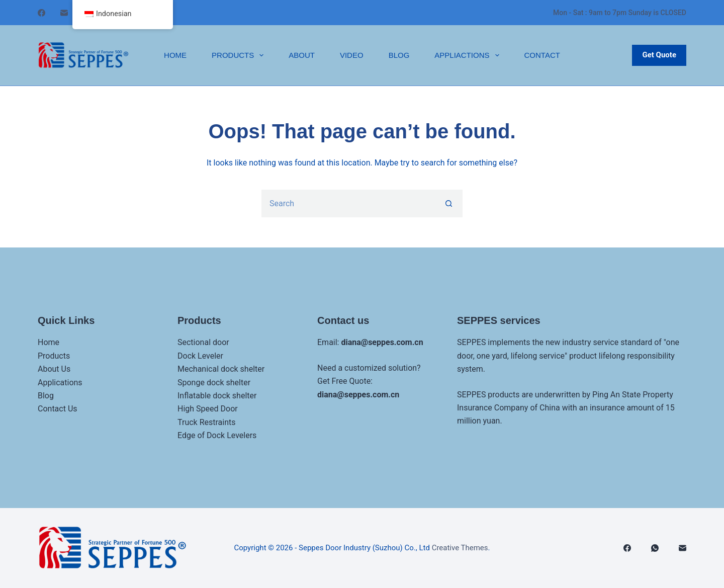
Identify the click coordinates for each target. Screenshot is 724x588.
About (302, 55)
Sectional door (203, 342)
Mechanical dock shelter (221, 369)
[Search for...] (348, 203)
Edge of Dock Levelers (217, 435)
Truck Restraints (207, 422)
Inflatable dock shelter (217, 396)
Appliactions (469, 55)
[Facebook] (41, 13)
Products (240, 55)
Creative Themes (460, 548)
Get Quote (659, 55)
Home (175, 55)
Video (352, 55)
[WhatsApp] (655, 548)
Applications (60, 383)
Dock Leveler (200, 356)
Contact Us (58, 409)
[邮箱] (64, 13)
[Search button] (449, 203)
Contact (542, 55)
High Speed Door (208, 409)
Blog (399, 55)
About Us (54, 369)
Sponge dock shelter (214, 383)
